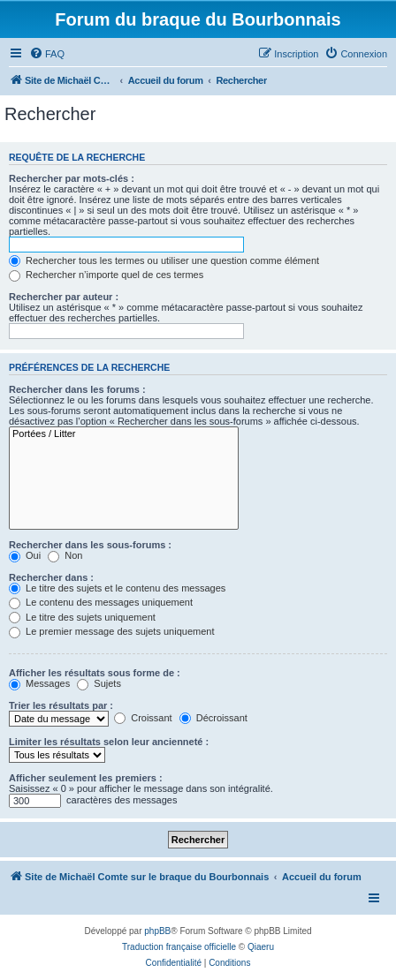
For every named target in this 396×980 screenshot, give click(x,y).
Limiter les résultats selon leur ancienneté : (109, 742)
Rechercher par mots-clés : (72, 178)
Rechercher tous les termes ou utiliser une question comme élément (164, 260)
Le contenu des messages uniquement (101, 602)
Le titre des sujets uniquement (82, 617)
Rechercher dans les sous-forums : (90, 545)
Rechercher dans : (51, 577)
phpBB (157, 931)
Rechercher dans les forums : (77, 389)
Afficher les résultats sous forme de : (95, 673)
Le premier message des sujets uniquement (111, 631)
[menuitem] (47, 54)
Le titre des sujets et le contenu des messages (117, 588)
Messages (39, 683)
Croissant (143, 718)
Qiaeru (261, 947)
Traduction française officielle (179, 947)
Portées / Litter (124, 434)
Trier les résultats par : (61, 705)
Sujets (99, 683)
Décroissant (213, 718)
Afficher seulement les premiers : (86, 778)
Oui (25, 555)
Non (65, 555)
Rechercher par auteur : (64, 297)
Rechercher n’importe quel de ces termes (106, 275)
